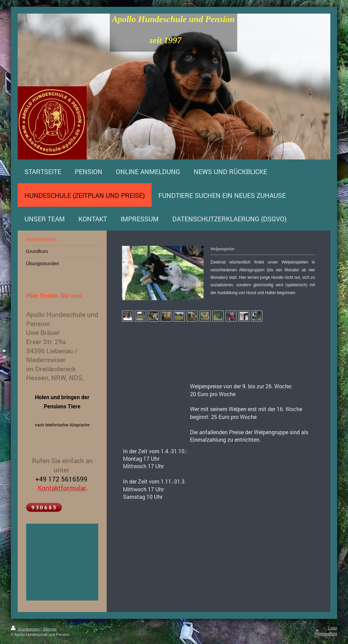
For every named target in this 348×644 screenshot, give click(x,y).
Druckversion (26, 629)
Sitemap (50, 629)
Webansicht (327, 634)
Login (333, 628)
